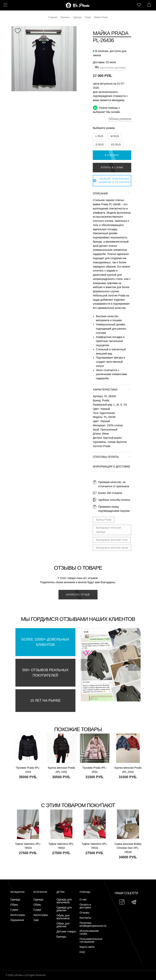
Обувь (14, 905)
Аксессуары (18, 915)
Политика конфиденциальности (90, 924)
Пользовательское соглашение (90, 940)
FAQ (82, 952)
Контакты (85, 918)
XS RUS (116, 145)
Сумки (14, 910)
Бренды (61, 937)
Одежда (15, 900)
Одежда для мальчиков (64, 901)
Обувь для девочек (63, 925)
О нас (83, 900)
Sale (36, 920)
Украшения (17, 920)
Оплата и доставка (85, 906)
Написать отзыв (78, 595)
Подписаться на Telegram (44, 971)
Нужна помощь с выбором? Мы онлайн (106, 109)
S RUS (100, 145)
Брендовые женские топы (112, 540)
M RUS (115, 136)
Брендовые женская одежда (108, 530)
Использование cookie (89, 932)
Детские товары (66, 932)
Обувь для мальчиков (63, 917)
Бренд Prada (104, 520)
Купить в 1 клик (112, 168)
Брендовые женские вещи (112, 548)
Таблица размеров (120, 119)
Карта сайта (87, 947)
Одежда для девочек (64, 909)
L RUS (99, 136)
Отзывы (84, 913)
